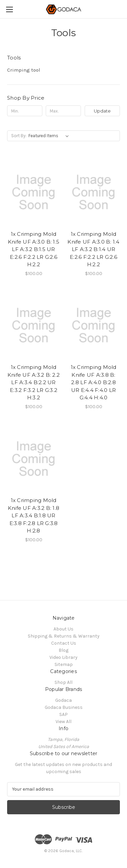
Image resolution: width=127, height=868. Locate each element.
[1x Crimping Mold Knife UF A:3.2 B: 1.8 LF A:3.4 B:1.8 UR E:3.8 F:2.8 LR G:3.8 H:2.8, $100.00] (34, 459)
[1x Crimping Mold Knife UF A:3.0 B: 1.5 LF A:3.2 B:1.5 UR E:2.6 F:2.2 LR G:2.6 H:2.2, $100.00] (34, 192)
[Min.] (25, 111)
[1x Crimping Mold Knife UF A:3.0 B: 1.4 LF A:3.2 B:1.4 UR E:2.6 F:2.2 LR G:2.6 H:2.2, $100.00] (93, 192)
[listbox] (50, 136)
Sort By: (19, 136)
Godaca (63, 700)
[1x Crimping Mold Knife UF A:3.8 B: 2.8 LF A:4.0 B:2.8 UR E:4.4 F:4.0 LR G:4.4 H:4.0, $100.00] (93, 326)
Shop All (63, 682)
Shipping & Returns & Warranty (64, 636)
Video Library (63, 657)
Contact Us (64, 643)
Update (102, 111)
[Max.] (63, 111)
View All (63, 722)
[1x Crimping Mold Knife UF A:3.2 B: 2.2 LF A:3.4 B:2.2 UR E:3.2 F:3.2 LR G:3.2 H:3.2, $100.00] (34, 326)
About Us (63, 629)
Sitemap (64, 664)
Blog (63, 650)
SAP (63, 714)
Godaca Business (64, 707)
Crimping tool (24, 70)
